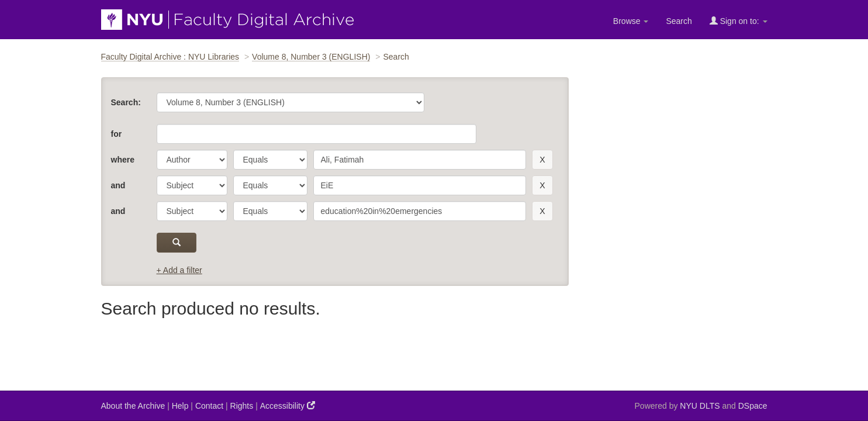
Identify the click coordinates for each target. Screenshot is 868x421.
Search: (126, 102)
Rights (242, 406)
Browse (631, 21)
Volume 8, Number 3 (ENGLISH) (311, 57)
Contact (209, 406)
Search (679, 21)
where (123, 160)
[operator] (270, 160)
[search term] (420, 160)
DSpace (753, 406)
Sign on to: (739, 21)
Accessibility (288, 406)
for (117, 134)
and (118, 185)
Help (180, 406)
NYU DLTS (700, 406)
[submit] (177, 243)
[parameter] (192, 160)
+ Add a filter (179, 270)
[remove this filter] (542, 160)
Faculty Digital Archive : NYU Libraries (170, 57)
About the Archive (133, 406)
